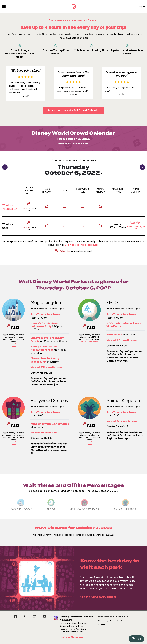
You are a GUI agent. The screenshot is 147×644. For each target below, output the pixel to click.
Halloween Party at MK (136, 228)
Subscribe (25, 208)
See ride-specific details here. (82, 245)
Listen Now (72, 637)
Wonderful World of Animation (50, 424)
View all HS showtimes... (46, 433)
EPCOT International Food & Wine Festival (124, 325)
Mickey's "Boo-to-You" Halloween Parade (44, 348)
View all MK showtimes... (46, 367)
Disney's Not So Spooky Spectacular (45, 360)
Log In (141, 6)
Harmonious (114, 335)
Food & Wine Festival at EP (136, 223)
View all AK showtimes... (122, 421)
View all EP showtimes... (122, 340)
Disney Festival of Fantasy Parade (47, 339)
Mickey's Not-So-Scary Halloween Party (44, 325)
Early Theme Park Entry (45, 314)
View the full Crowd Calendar (74, 144)
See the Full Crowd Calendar (98, 597)
